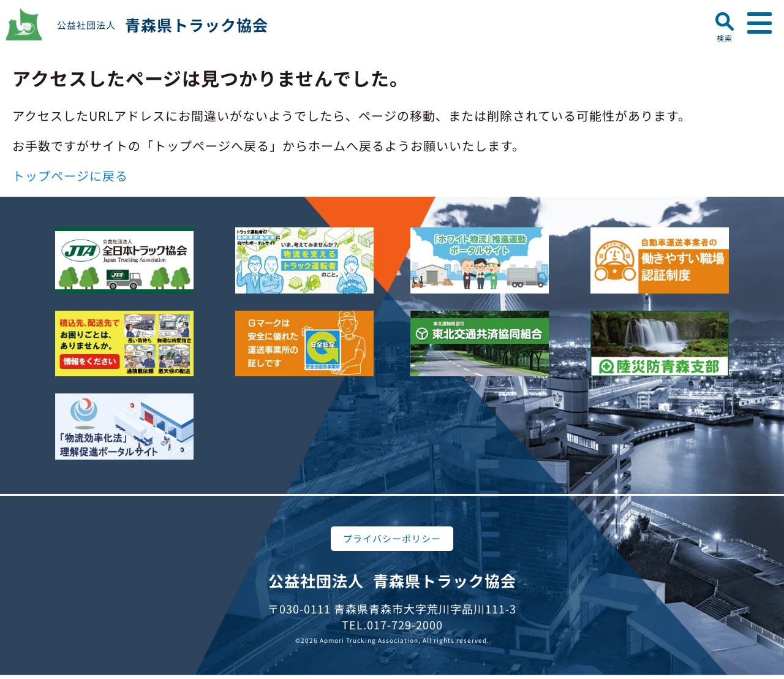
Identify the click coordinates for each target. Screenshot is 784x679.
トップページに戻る (70, 176)
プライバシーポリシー (392, 538)
